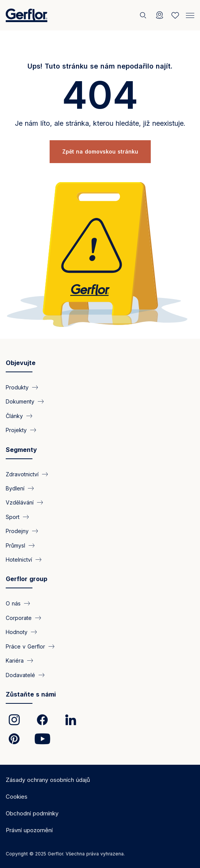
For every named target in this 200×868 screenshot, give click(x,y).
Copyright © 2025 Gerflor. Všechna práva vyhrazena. (65, 854)
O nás (13, 603)
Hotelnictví (19, 560)
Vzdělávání (20, 502)
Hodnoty (17, 632)
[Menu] (190, 14)
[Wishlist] (175, 15)
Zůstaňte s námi (31, 694)
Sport (13, 516)
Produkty (17, 387)
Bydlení (15, 488)
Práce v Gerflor (25, 646)
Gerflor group (27, 579)
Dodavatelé (20, 675)
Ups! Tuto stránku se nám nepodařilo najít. (100, 66)
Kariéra (15, 661)
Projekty (16, 430)
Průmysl (15, 545)
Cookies (17, 797)
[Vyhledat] (144, 15)
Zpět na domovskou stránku (100, 151)
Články (14, 416)
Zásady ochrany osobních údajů (48, 780)
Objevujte (21, 363)
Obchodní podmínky (32, 813)
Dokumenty (20, 401)
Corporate (19, 617)
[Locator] (160, 15)
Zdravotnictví (22, 474)
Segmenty (21, 450)
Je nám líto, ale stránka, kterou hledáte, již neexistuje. (100, 123)
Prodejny (17, 531)
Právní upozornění (29, 830)
